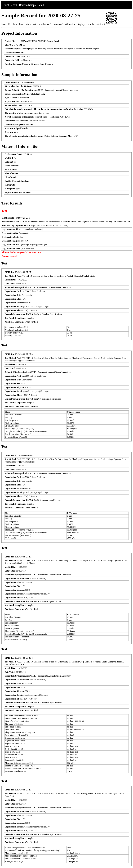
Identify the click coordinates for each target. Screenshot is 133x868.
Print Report (10, 5)
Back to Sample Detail (32, 5)
